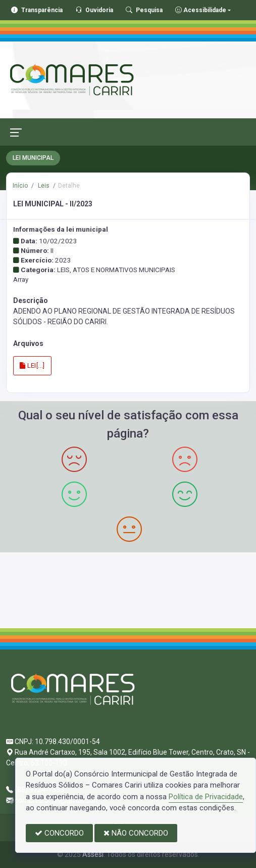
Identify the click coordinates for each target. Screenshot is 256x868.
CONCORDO (59, 833)
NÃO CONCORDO (136, 833)
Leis (43, 186)
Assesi (93, 854)
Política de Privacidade (206, 797)
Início (20, 186)
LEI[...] (32, 365)
